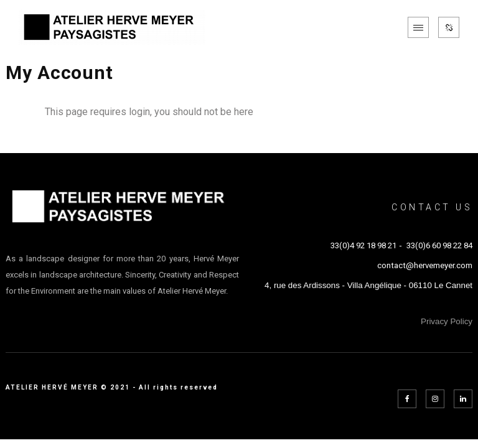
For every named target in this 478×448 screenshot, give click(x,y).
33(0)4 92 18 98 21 (363, 245)
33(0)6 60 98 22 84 (439, 245)
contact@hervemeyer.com (425, 265)
